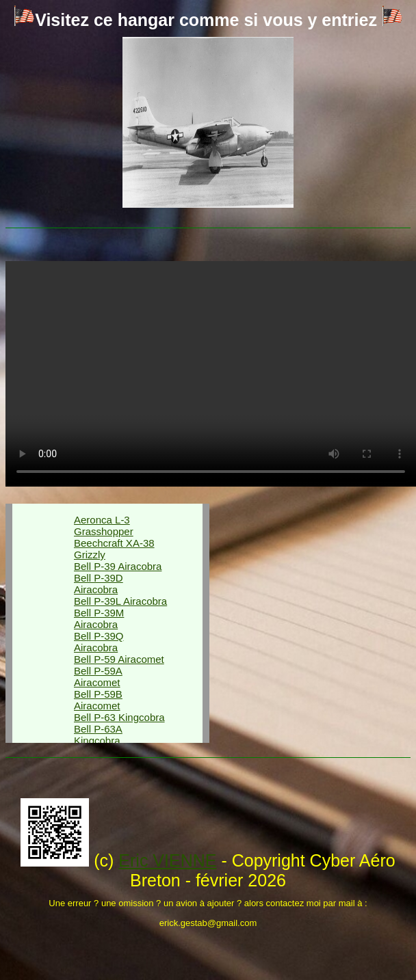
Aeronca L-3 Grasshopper (104, 526)
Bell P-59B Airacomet (98, 700)
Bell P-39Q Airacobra (99, 642)
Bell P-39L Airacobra (120, 601)
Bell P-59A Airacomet (98, 677)
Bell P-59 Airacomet (119, 659)
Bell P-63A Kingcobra (98, 735)
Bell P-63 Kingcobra (119, 717)
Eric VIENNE (167, 860)
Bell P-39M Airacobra (99, 618)
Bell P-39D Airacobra (99, 584)
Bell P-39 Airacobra (118, 566)
